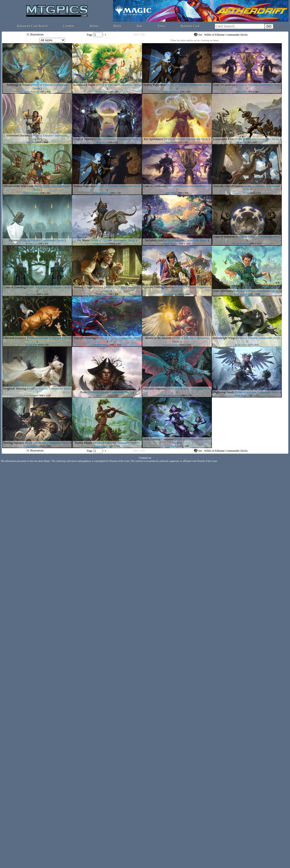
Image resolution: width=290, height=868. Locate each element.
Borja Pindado (241, 294)
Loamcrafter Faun (223, 139)
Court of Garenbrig (14, 287)
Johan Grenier (101, 446)
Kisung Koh (31, 345)
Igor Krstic (101, 395)
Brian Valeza (241, 345)
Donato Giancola (241, 244)
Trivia (162, 26)
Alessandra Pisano (171, 395)
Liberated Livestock (14, 338)
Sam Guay (31, 294)
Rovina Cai (31, 244)
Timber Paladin (84, 443)
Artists (94, 26)
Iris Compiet (101, 92)
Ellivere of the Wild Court (18, 186)
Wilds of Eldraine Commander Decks (119, 85)
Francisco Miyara (241, 193)
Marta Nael (101, 294)
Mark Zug (31, 142)
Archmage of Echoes (19, 85)
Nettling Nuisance (14, 443)
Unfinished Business (18, 135)
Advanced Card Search (32, 26)
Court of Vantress (84, 139)
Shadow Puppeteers (154, 85)
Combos (69, 26)
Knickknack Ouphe (84, 85)
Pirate (84, 392)
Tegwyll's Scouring (84, 338)
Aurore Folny (171, 294)
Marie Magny (241, 395)
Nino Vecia (101, 142)
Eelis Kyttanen (31, 395)
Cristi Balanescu (171, 92)
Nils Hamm (171, 142)
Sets (139, 26)
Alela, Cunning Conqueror (158, 439)
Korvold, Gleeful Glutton (228, 186)
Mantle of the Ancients (158, 338)
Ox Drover (84, 240)
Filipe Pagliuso (101, 244)
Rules (118, 26)
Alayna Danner (171, 244)
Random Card (190, 26)
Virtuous (14, 240)
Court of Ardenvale (224, 237)
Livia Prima (171, 446)
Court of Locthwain (224, 85)
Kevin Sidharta (31, 446)
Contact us (145, 458)
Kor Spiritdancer (154, 139)
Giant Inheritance (223, 291)
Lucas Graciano (171, 345)
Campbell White (101, 345)
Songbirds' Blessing (15, 389)
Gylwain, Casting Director (158, 287)
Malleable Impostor (154, 389)
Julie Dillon (241, 92)
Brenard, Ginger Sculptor (88, 287)
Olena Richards (31, 92)
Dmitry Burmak (31, 193)
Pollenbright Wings (224, 338)
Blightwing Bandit (223, 392)
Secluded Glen (154, 240)
